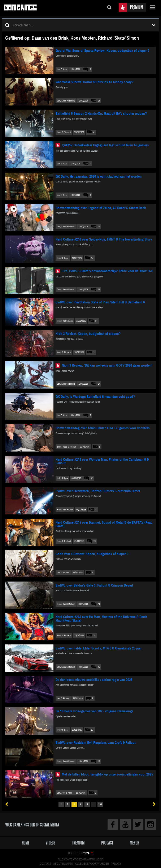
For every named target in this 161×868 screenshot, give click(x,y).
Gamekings (20, 8)
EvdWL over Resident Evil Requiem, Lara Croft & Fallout (96, 743)
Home (26, 843)
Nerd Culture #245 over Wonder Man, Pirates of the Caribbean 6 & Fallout (102, 461)
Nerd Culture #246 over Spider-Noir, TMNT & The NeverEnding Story (104, 239)
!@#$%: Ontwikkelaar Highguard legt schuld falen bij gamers (105, 145)
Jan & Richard (63, 573)
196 (100, 804)
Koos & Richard (64, 132)
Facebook (113, 824)
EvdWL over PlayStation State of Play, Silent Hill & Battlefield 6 (100, 302)
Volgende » (153, 804)
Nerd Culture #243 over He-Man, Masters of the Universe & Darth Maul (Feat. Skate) (101, 619)
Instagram (151, 824)
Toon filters (154, 25)
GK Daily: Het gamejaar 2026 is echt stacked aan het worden (99, 176)
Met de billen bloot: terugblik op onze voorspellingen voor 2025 (107, 774)
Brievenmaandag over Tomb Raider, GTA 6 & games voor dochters (103, 428)
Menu (153, 8)
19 (94, 636)
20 (95, 541)
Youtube (125, 824)
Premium (137, 7)
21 (92, 730)
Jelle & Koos (62, 478)
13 (99, 101)
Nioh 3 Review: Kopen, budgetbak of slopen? (88, 334)
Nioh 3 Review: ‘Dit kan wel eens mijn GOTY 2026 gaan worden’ (107, 365)
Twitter (138, 824)
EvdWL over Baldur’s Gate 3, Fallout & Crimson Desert (94, 585)
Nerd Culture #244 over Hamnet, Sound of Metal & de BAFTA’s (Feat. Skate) (104, 524)
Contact (45, 864)
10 (99, 227)
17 (92, 258)
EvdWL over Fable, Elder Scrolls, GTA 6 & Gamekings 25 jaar (99, 648)
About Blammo (63, 864)
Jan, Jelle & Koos (65, 793)
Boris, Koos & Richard (67, 447)
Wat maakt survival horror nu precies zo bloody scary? (95, 82)
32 (92, 478)
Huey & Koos (63, 258)
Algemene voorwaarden (92, 864)
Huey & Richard (64, 541)
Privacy (116, 864)
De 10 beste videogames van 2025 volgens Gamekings (95, 711)
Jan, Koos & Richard (66, 101)
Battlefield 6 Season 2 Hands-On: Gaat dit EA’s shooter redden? (101, 114)
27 (96, 321)
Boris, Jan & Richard (66, 290)
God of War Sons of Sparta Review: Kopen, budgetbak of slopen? (103, 51)
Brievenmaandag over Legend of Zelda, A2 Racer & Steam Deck (101, 208)
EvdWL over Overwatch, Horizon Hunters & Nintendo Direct (98, 491)
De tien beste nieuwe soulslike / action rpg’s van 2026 (94, 680)
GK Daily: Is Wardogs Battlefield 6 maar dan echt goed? (95, 397)
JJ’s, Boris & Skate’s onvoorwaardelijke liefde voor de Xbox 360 (107, 271)
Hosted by (75, 853)
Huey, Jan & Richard (66, 604)
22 (99, 290)
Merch (134, 843)
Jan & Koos (62, 69)
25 (99, 667)
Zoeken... (109, 8)
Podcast (107, 843)
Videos (50, 843)
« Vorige (8, 804)
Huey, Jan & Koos (65, 321)
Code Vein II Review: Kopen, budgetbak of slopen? (92, 554)
